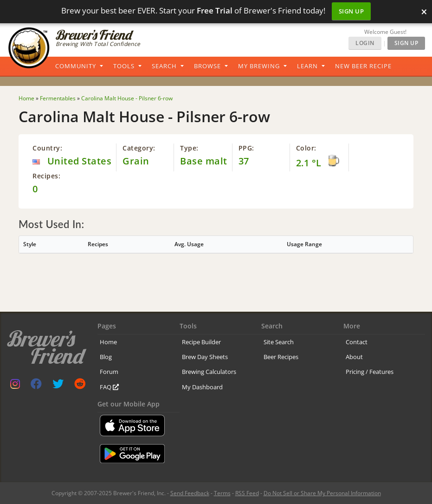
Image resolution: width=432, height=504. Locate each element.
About (354, 357)
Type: (189, 148)
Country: (47, 148)
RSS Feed (247, 493)
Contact (357, 342)
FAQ (109, 387)
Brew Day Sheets (205, 357)
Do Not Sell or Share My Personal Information (322, 493)
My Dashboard (202, 387)
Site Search (279, 342)
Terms (222, 493)
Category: (139, 148)
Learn (307, 66)
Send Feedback (190, 493)
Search (164, 66)
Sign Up (351, 11)
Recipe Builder (201, 342)
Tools (124, 66)
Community (76, 66)
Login (365, 43)
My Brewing (259, 66)
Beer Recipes (281, 357)
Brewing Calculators (209, 372)
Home (108, 342)
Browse (207, 66)
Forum (109, 372)
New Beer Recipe (363, 66)
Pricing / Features (370, 372)
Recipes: (46, 176)
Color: (306, 148)
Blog (106, 357)
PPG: (246, 148)
